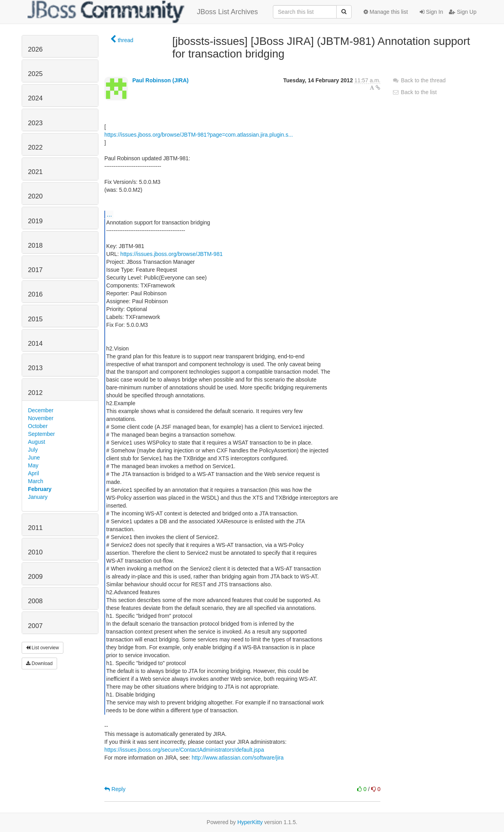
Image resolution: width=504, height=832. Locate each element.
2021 (35, 172)
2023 (35, 123)
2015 (35, 319)
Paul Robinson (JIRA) (160, 80)
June (34, 458)
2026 (35, 49)
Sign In (431, 12)
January (38, 497)
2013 (35, 368)
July (33, 450)
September (41, 434)
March (36, 481)
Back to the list (414, 92)
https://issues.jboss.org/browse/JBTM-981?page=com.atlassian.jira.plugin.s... (199, 135)
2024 (35, 98)
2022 (35, 147)
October (38, 426)
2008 (35, 601)
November (41, 418)
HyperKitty (250, 822)
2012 (35, 393)
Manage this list (386, 12)
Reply (115, 789)
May (33, 465)
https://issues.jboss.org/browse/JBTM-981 (172, 254)
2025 (35, 74)
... (109, 214)
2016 (35, 294)
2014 (35, 344)
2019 (35, 221)
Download (39, 663)
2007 (35, 626)
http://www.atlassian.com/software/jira (238, 758)
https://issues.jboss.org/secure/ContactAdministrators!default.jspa (184, 750)
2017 (35, 270)
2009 (35, 577)
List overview (43, 648)
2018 (35, 246)
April (33, 473)
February (40, 489)
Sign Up (463, 12)
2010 (35, 552)
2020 (35, 196)
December (41, 410)
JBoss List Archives (143, 12)
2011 (35, 528)
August (37, 442)
